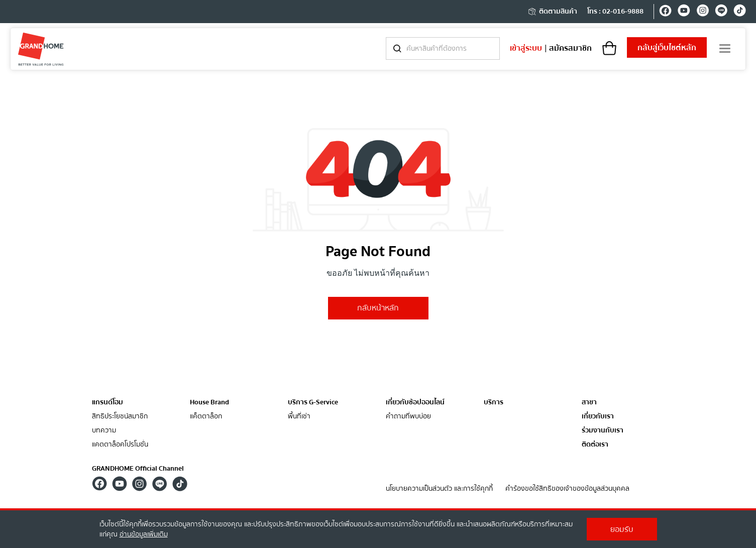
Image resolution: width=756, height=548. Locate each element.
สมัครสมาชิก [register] (570, 48)
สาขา (589, 403)
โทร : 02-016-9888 (615, 12)
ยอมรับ (622, 529)
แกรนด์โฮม (107, 402)
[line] (721, 12)
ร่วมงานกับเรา (603, 431)
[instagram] (703, 12)
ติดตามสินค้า (552, 12)
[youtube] (684, 12)
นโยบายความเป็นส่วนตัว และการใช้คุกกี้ (439, 489)
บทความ (104, 431)
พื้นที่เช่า (299, 417)
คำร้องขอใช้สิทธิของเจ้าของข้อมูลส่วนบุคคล (567, 489)
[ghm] (41, 49)
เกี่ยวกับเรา (598, 417)
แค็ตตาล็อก (206, 417)
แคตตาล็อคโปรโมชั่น (120, 445)
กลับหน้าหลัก (378, 308)
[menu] (725, 48)
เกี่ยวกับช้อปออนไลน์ (415, 402)
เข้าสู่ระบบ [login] (526, 48)
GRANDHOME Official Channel (138, 469)
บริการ (494, 402)
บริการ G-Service (313, 402)
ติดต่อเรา (595, 445)
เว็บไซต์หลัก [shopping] (667, 48)
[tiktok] (740, 12)
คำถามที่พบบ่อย (408, 417)
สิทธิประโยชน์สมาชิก (120, 417)
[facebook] (665, 12)
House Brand (209, 402)
